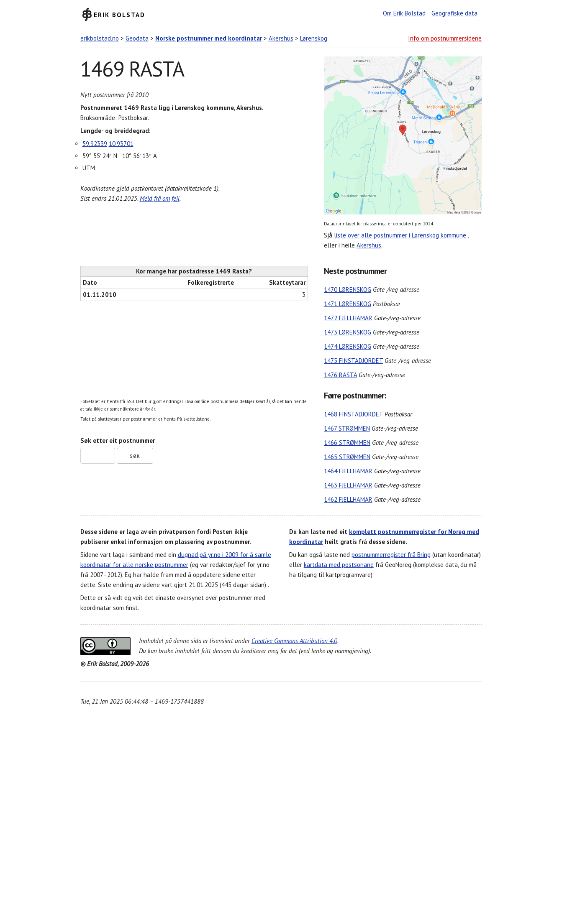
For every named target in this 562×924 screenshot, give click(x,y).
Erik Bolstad (119, 14)
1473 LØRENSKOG (348, 332)
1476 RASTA (340, 375)
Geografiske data (454, 13)
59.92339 (95, 144)
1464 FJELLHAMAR (348, 471)
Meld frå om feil (160, 198)
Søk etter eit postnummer (118, 440)
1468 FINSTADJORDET (353, 414)
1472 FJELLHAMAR (348, 318)
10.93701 (121, 144)
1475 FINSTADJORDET (353, 361)
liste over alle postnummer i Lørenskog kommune (400, 235)
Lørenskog (314, 38)
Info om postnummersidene (445, 38)
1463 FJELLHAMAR (348, 485)
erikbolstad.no (100, 38)
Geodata (137, 38)
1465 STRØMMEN (347, 457)
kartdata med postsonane (339, 565)
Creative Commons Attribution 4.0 (294, 641)
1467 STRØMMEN (347, 428)
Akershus (281, 38)
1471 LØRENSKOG (348, 304)
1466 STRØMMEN (347, 443)
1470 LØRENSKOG (348, 290)
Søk (135, 456)
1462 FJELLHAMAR (348, 499)
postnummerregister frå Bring (391, 555)
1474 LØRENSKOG (348, 346)
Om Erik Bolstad (404, 13)
